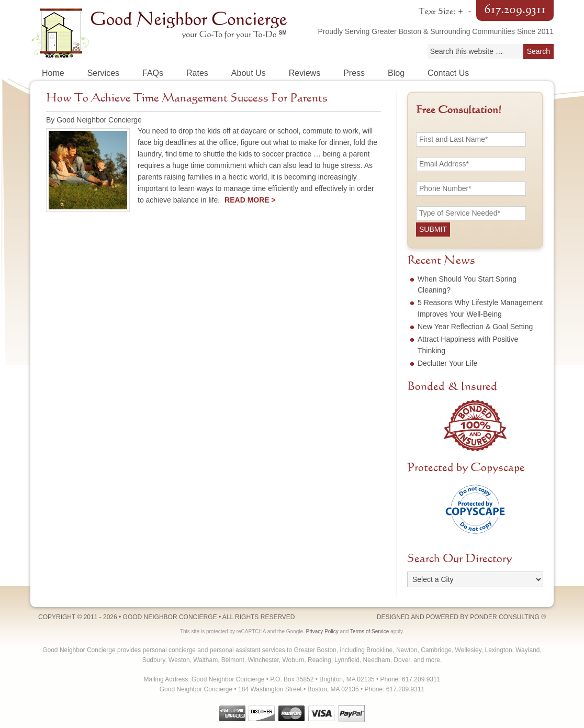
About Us (249, 73)
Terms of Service (369, 631)
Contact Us (448, 73)
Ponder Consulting (504, 617)
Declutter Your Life (447, 363)
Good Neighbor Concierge (161, 31)
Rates (197, 73)
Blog (396, 73)
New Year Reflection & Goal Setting (475, 327)
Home (53, 73)
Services (103, 73)
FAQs (153, 73)
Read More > (250, 200)
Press (354, 73)
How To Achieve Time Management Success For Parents (187, 98)
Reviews (305, 73)
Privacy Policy (322, 631)
